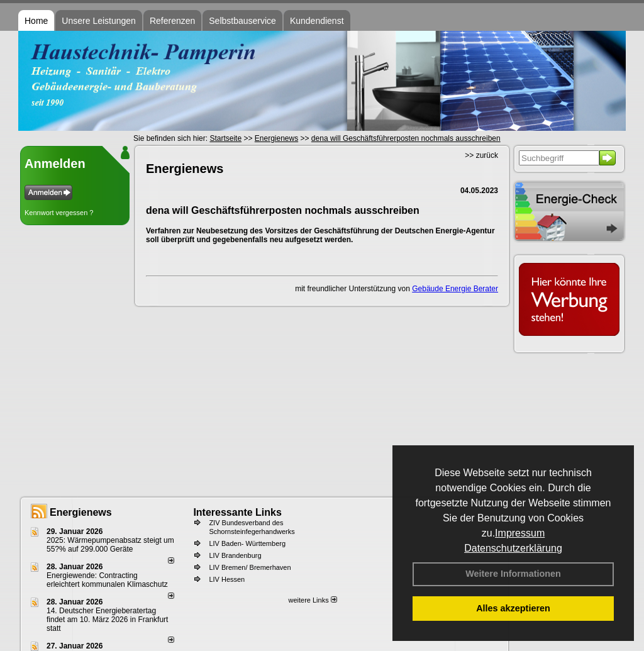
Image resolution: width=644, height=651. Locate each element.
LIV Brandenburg (235, 555)
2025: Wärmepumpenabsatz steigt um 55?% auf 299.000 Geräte (110, 545)
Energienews (81, 512)
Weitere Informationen (513, 574)
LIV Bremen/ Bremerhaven (250, 567)
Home (36, 21)
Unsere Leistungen (99, 21)
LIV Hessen (227, 579)
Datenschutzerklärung (513, 548)
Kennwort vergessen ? (59, 213)
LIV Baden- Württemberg (247, 543)
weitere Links (312, 600)
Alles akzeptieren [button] (513, 608)
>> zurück (481, 155)
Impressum (520, 533)
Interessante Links (237, 512)
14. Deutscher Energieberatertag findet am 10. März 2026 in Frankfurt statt (107, 620)
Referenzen (172, 21)
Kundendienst (317, 21)
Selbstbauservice (242, 21)
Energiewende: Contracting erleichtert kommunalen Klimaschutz (107, 580)
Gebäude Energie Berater (455, 289)
